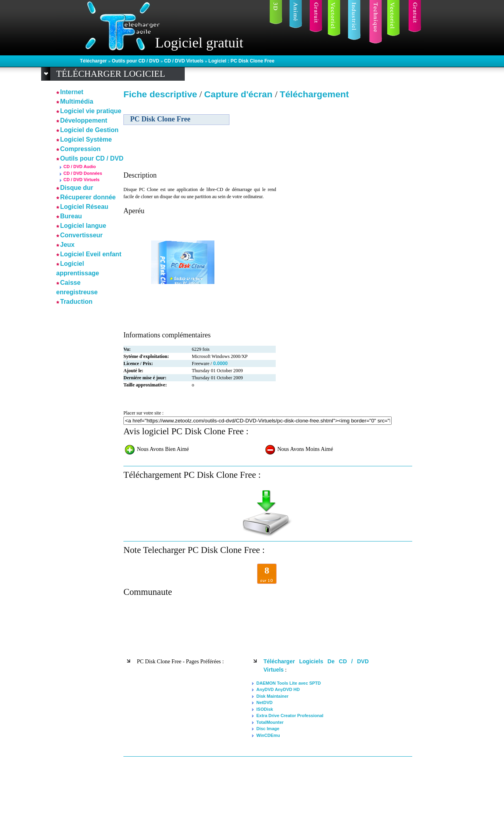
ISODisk (265, 709)
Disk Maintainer (272, 696)
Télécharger (94, 61)
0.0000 (221, 363)
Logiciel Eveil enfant (91, 254)
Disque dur (77, 188)
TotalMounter (270, 722)
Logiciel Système (86, 139)
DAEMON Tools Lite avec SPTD (289, 683)
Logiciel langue (83, 226)
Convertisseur (81, 235)
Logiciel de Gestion (89, 130)
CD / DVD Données (83, 173)
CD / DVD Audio (80, 167)
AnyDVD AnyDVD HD (278, 689)
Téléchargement (314, 94)
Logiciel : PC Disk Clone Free (242, 61)
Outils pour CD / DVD (136, 61)
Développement (84, 120)
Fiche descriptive (160, 94)
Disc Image (268, 729)
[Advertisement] (344, 158)
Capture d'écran (240, 94)
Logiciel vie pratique (91, 111)
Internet (72, 92)
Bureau (71, 216)
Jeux (67, 245)
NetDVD (264, 702)
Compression (80, 149)
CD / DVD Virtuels (185, 61)
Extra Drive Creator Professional (290, 716)
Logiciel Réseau (84, 207)
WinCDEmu (268, 735)
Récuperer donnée (88, 197)
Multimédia (77, 101)
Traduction (76, 302)
